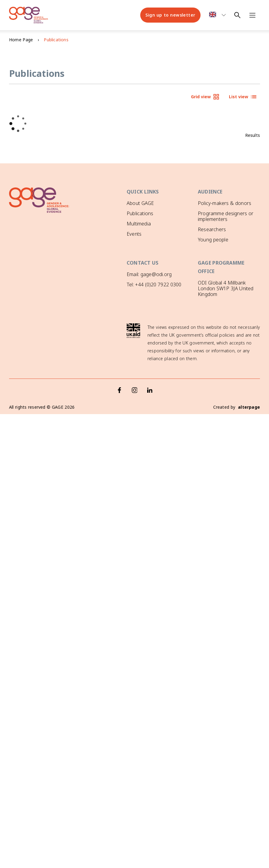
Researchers (212, 229)
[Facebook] (119, 380)
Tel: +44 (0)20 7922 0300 (154, 284)
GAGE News (140, 244)
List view (243, 97)
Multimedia (139, 224)
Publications (140, 213)
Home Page (21, 40)
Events (134, 234)
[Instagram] (134, 380)
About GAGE (140, 203)
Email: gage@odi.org (149, 273)
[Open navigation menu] (252, 15)
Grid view (205, 97)
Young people (213, 240)
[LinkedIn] (150, 380)
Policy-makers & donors (225, 203)
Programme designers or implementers (226, 216)
